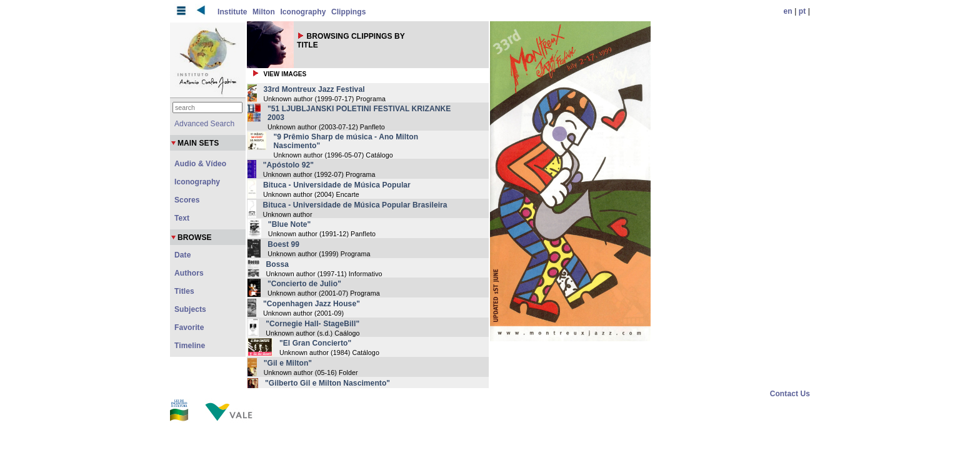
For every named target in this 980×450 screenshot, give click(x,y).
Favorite (189, 327)
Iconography (303, 12)
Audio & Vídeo (200, 164)
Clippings (349, 12)
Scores (187, 200)
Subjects (190, 309)
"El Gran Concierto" (315, 343)
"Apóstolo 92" (288, 165)
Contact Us (790, 394)
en (788, 11)
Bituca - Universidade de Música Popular (337, 185)
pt (802, 11)
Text (182, 218)
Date (182, 255)
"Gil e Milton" (288, 363)
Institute (232, 12)
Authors (189, 273)
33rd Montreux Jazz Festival (314, 89)
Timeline (190, 346)
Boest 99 (283, 244)
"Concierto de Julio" (304, 284)
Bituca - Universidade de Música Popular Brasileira (355, 205)
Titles (184, 291)
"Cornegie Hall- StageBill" (312, 324)
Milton (264, 12)
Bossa (278, 264)
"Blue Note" (289, 224)
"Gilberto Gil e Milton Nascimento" (327, 383)
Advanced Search (204, 124)
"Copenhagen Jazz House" (312, 304)
